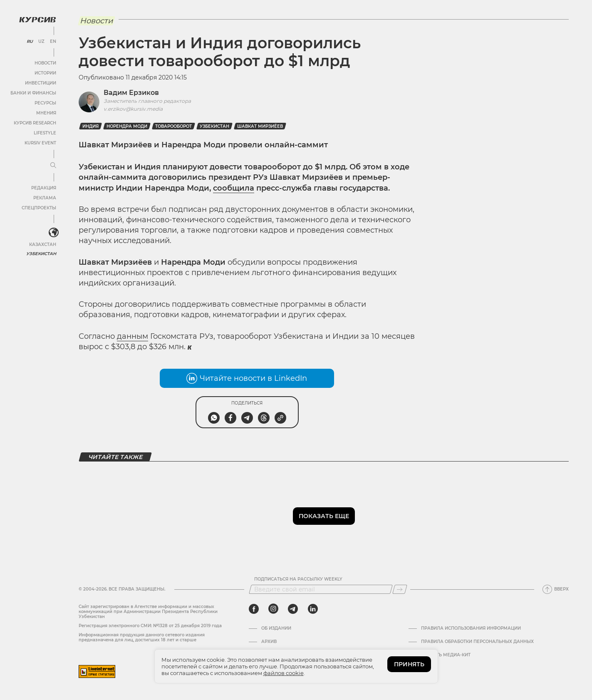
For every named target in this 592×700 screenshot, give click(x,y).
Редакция (44, 188)
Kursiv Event (40, 143)
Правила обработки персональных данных (477, 642)
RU (30, 42)
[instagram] (273, 609)
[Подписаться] (400, 589)
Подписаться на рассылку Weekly (298, 579)
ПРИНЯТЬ (409, 664)
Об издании (276, 628)
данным (133, 336)
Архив (269, 642)
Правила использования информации (471, 628)
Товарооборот (173, 126)
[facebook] (254, 609)
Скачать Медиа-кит (446, 655)
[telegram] (293, 609)
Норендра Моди (127, 126)
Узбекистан (41, 254)
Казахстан (43, 245)
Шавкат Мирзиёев (260, 126)
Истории (45, 73)
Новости (45, 63)
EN (53, 42)
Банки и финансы (33, 93)
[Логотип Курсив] (37, 20)
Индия (90, 126)
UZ (41, 42)
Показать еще (324, 516)
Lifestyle (45, 133)
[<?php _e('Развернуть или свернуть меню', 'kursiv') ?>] (54, 233)
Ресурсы (45, 103)
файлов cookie (284, 673)
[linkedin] (313, 609)
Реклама (45, 198)
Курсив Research (35, 123)
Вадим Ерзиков (131, 93)
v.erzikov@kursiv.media (133, 109)
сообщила (234, 188)
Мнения (46, 113)
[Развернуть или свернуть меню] (53, 166)
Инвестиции (41, 83)
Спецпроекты (39, 208)
